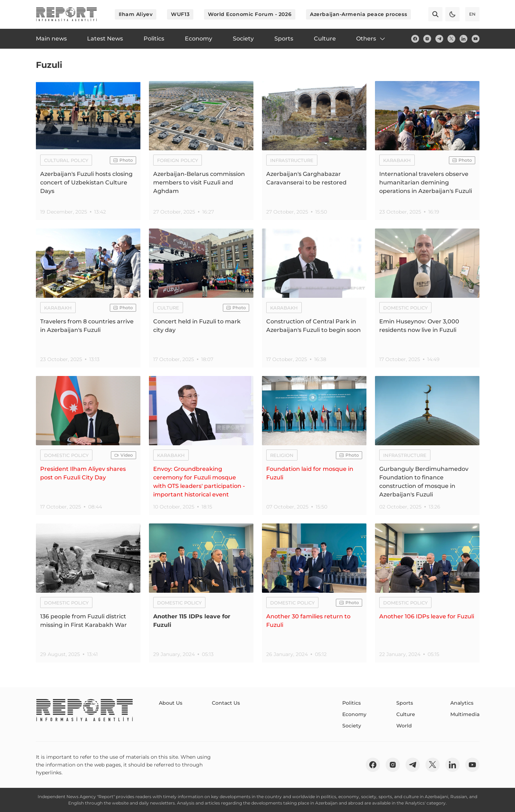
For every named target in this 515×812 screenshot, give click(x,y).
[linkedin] (463, 39)
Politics (352, 703)
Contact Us (226, 703)
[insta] (427, 39)
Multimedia (465, 714)
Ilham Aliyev (136, 14)
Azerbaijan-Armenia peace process (358, 14)
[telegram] (439, 39)
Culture (406, 714)
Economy (354, 714)
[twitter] (451, 39)
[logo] (66, 14)
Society (352, 726)
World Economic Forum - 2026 (250, 14)
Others (371, 39)
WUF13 (180, 14)
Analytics (462, 703)
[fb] (415, 39)
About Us (171, 703)
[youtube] (476, 39)
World (404, 726)
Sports (405, 703)
